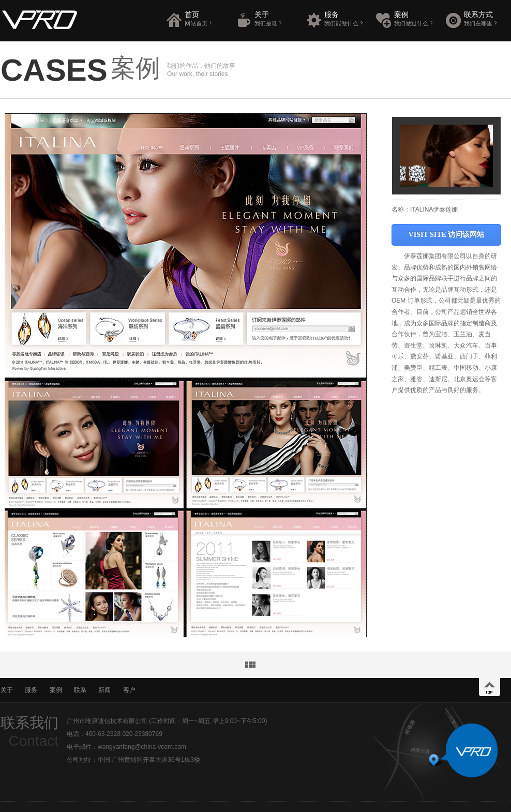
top (490, 687)
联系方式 (486, 19)
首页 (207, 19)
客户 (129, 690)
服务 (346, 19)
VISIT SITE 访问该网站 (447, 235)
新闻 (104, 690)
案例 (416, 19)
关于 (276, 19)
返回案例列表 (250, 665)
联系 (80, 690)
